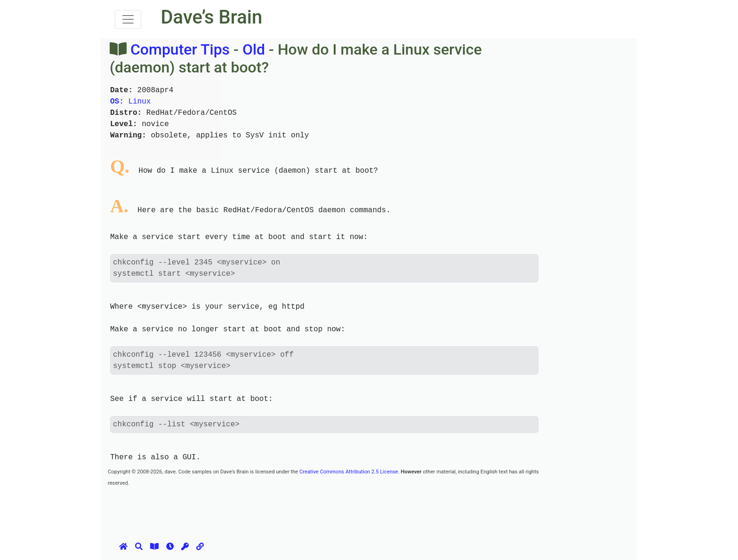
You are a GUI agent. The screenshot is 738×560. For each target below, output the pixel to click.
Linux (130, 102)
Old (254, 49)
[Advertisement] (279, 509)
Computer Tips (180, 49)
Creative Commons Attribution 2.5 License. (349, 472)
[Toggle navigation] (128, 19)
